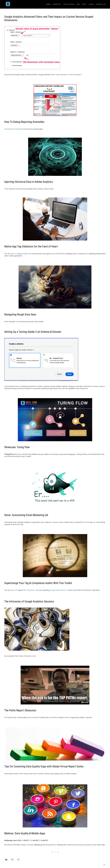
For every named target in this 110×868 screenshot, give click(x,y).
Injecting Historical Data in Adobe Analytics (29, 182)
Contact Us (101, 4)
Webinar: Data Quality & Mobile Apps (25, 833)
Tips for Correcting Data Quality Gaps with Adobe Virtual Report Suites (44, 766)
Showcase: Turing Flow (17, 447)
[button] (104, 865)
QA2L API (14, 590)
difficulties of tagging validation (18, 254)
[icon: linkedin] (6, 859)
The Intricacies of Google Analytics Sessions (29, 601)
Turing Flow (30, 590)
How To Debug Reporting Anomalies (24, 122)
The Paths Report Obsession (20, 710)
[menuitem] (8, 4)
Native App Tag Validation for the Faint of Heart (31, 246)
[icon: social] (18, 859)
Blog (84, 4)
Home (48, 4)
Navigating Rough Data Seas (20, 314)
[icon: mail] (12, 859)
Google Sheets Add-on (58, 590)
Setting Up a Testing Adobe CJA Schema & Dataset (33, 332)
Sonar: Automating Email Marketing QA (26, 515)
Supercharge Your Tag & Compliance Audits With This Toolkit (38, 583)
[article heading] (55, 18)
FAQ (78, 4)
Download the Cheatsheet (13, 129)
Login (91, 4)
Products (57, 4)
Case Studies (69, 4)
